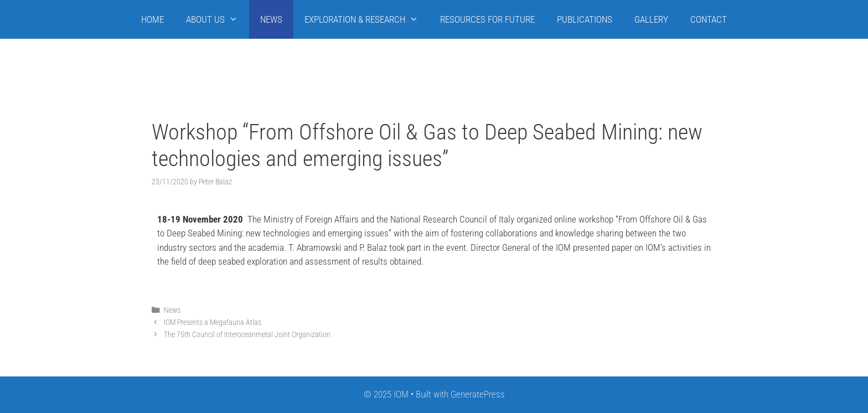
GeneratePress (478, 394)
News (172, 310)
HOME (153, 19)
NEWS (271, 19)
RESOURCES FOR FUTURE (487, 19)
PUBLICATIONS (585, 19)
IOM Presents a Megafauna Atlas (213, 322)
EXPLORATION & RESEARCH (367, 19)
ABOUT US (218, 19)
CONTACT (709, 19)
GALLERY (651, 19)
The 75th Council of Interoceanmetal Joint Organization (247, 335)
